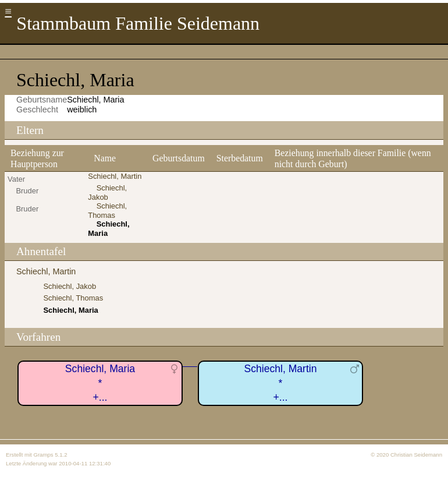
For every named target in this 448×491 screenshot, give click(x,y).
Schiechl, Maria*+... (100, 383)
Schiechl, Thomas (107, 211)
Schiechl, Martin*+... (280, 383)
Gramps (43, 455)
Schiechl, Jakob (107, 192)
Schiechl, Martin (115, 176)
